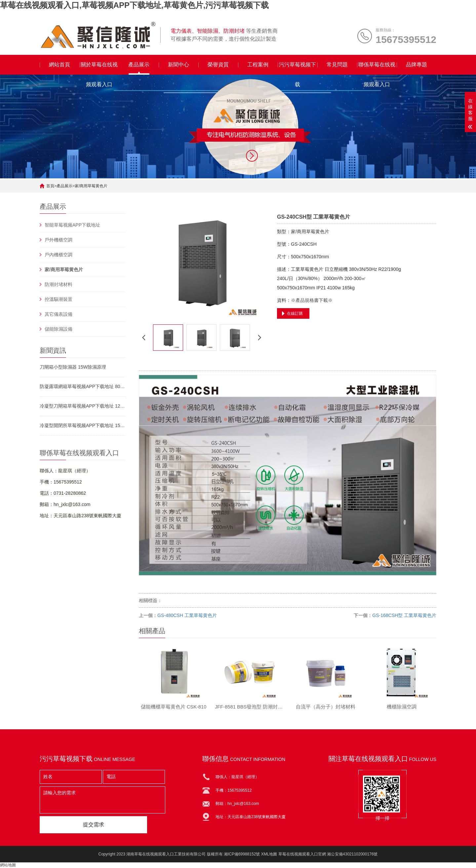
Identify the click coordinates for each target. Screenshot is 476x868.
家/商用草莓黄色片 (91, 186)
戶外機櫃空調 (59, 240)
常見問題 (337, 65)
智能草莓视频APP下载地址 (72, 225)
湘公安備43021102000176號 (352, 854)
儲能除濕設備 (59, 329)
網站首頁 (59, 65)
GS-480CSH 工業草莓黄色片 (187, 615)
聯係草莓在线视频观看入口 (377, 68)
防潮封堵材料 (59, 284)
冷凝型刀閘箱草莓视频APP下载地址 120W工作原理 (83, 406)
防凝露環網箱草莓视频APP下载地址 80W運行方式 (83, 386)
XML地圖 (269, 854)
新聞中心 (178, 65)
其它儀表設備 (59, 314)
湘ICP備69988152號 (242, 854)
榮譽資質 (218, 65)
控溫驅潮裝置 (59, 299)
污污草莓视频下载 (297, 68)
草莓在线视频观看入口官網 (302, 854)
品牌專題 (416, 65)
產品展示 (139, 65)
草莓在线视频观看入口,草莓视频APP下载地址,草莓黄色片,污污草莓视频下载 (134, 5)
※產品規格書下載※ (312, 300)
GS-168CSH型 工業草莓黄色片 (404, 615)
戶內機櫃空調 (59, 255)
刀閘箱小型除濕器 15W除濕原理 (73, 367)
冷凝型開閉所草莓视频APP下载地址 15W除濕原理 (83, 425)
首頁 (50, 186)
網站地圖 (8, 865)
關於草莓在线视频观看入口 (99, 68)
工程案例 (258, 65)
